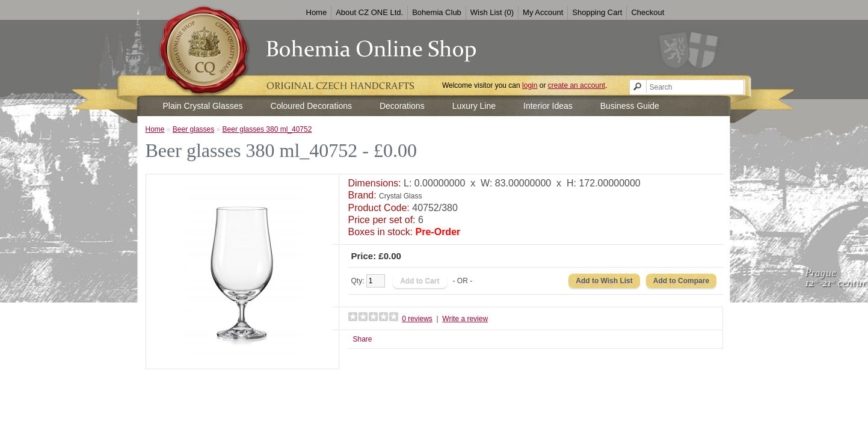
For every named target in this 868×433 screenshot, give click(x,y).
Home (317, 12)
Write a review (465, 319)
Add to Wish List (604, 281)
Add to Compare (681, 281)
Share (363, 339)
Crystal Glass (400, 196)
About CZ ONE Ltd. (369, 12)
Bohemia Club (437, 12)
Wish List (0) (492, 12)
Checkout (648, 12)
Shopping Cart (597, 12)
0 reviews (417, 319)
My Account (543, 12)
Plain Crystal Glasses (203, 106)
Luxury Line (474, 106)
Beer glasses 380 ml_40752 (267, 129)
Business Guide (630, 106)
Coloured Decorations (311, 106)
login (530, 85)
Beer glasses (193, 129)
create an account (577, 85)
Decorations (402, 106)
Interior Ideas (548, 106)
